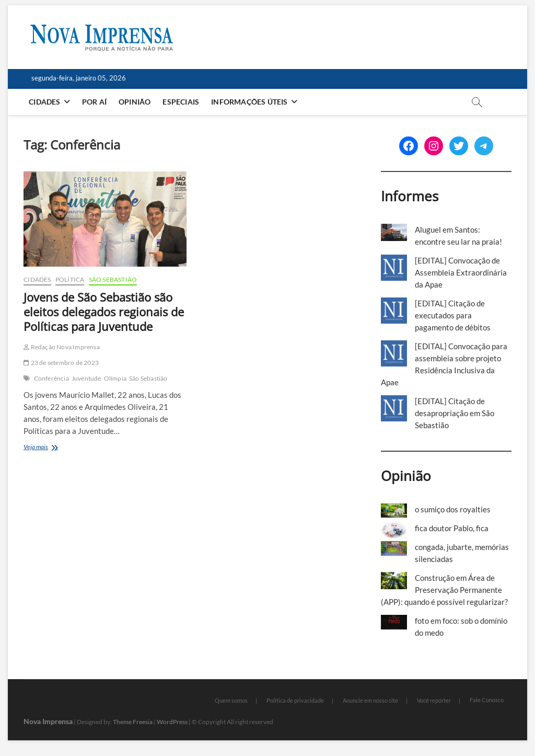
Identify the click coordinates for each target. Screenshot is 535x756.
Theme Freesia (133, 722)
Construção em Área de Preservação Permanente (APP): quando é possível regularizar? (444, 590)
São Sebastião (113, 279)
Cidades (44, 102)
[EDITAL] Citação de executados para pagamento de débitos (453, 315)
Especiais (181, 102)
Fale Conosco (487, 700)
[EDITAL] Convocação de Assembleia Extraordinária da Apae (461, 272)
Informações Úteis (249, 102)
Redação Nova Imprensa (62, 347)
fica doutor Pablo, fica (452, 528)
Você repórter (434, 700)
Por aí (94, 102)
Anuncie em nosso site (370, 700)
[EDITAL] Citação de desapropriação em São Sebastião (455, 413)
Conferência (51, 378)
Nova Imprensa (48, 721)
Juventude (86, 378)
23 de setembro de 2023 (61, 363)
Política (70, 279)
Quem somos (231, 700)
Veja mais (49, 448)
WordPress (172, 722)
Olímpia (115, 378)
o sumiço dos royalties (453, 509)
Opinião (135, 102)
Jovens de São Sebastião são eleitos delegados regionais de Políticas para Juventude (104, 312)
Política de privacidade (295, 700)
